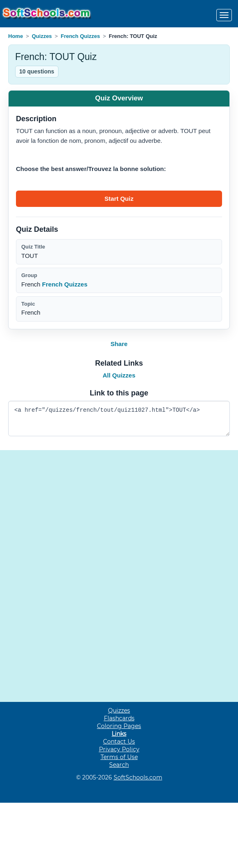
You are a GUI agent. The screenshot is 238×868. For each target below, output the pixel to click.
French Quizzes (80, 36)
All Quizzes (119, 375)
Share (119, 344)
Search (119, 765)
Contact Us (119, 741)
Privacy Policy (119, 749)
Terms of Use (119, 757)
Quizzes (42, 36)
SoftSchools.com (138, 777)
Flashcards (119, 718)
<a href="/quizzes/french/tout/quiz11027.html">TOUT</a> (119, 418)
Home (16, 36)
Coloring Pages (119, 726)
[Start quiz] (119, 199)
